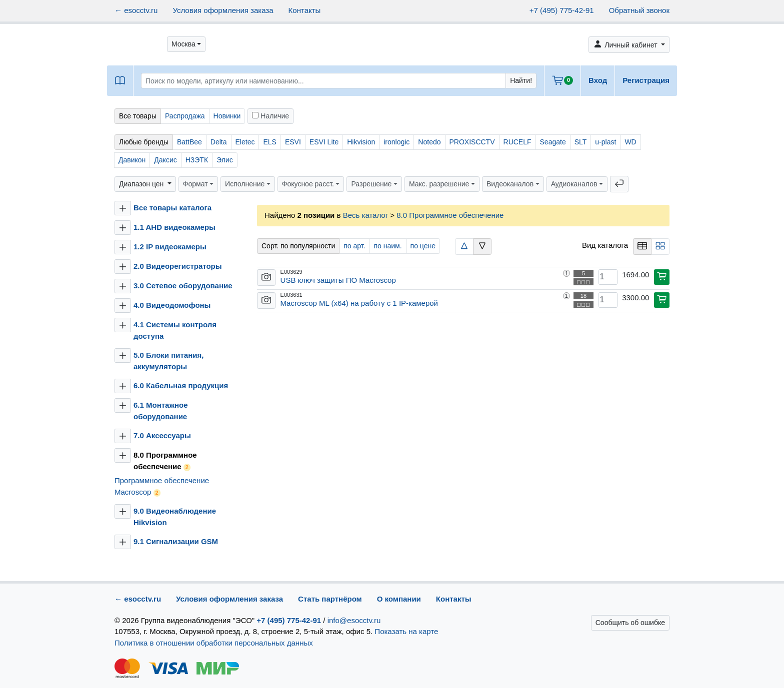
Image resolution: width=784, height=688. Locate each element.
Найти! (521, 80)
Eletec (245, 142)
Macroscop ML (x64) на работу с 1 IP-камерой (359, 303)
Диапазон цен (142, 184)
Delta (219, 142)
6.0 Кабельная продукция (181, 385)
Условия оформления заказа (223, 10)
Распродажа (185, 116)
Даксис (165, 160)
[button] (186, 44)
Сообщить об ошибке (630, 623)
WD (630, 142)
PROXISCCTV (472, 142)
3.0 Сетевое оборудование (183, 286)
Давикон (132, 160)
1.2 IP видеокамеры (170, 247)
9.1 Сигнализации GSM (176, 541)
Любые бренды (144, 142)
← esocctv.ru (136, 10)
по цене (423, 246)
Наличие (270, 116)
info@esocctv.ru (354, 620)
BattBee (189, 142)
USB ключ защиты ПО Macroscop (338, 280)
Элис (225, 160)
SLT (581, 142)
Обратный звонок (639, 10)
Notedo (429, 142)
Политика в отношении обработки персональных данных (214, 643)
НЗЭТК (197, 160)
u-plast (605, 142)
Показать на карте (406, 631)
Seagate (553, 142)
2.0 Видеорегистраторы (178, 266)
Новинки (227, 116)
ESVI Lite (324, 142)
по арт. (354, 246)
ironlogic (396, 142)
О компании (399, 599)
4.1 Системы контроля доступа (175, 330)
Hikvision (361, 142)
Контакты (305, 10)
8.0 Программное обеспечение (165, 461)
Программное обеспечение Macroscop (162, 486)
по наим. (387, 246)
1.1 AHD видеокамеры (174, 227)
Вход (598, 80)
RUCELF (517, 142)
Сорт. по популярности (298, 246)
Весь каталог (366, 215)
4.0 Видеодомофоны (172, 305)
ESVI (293, 142)
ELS (269, 142)
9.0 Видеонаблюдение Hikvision (175, 517)
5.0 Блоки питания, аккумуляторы (168, 361)
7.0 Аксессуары (162, 435)
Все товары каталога (172, 208)
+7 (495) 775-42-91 (562, 10)
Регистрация (646, 80)
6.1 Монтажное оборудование (161, 411)
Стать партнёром (330, 599)
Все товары (138, 116)
